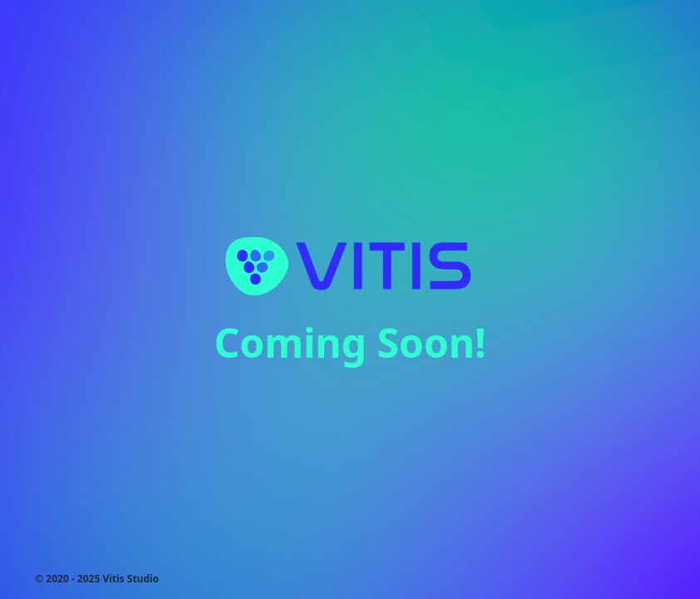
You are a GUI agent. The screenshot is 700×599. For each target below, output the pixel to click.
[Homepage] (350, 266)
